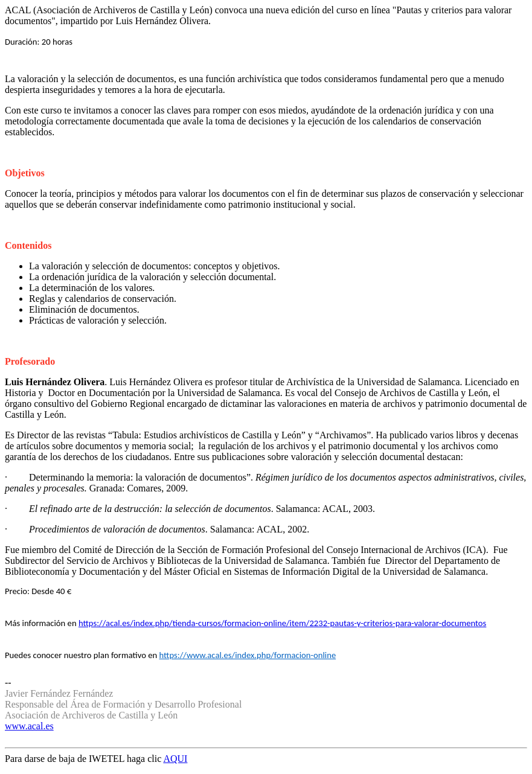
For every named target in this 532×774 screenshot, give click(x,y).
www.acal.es (29, 726)
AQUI (175, 759)
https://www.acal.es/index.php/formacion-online (248, 655)
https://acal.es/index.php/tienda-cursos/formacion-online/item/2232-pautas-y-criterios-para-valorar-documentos (282, 623)
